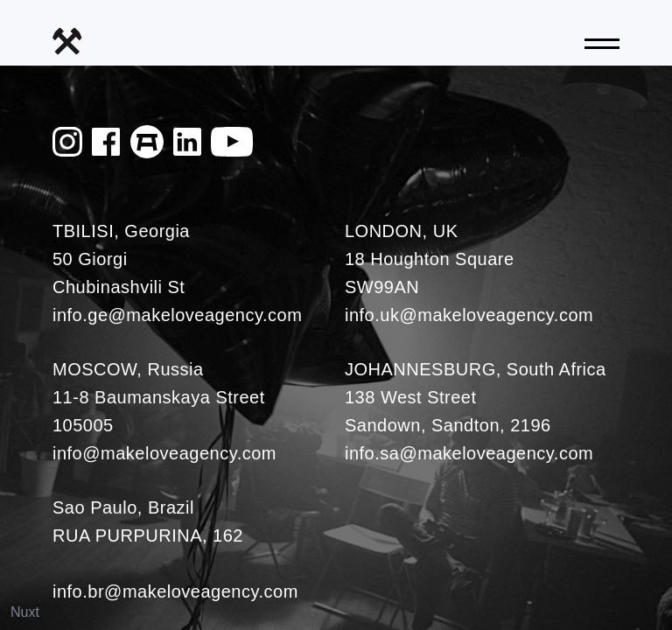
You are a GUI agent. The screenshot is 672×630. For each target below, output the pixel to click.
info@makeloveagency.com (164, 453)
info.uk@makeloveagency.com (469, 315)
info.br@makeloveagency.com (175, 591)
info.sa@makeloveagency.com (469, 453)
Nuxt (25, 612)
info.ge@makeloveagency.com (177, 315)
